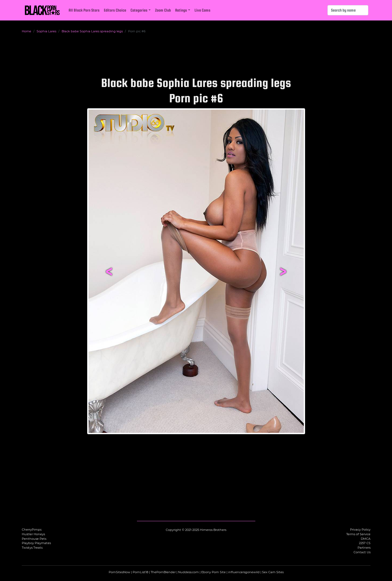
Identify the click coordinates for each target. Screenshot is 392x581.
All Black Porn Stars (84, 10)
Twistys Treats (32, 548)
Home (27, 31)
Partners (364, 548)
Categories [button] (139, 10)
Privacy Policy (360, 530)
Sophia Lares (46, 31)
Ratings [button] (181, 10)
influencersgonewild (244, 572)
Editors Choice (115, 10)
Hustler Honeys (33, 534)
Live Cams (202, 10)
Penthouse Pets (34, 539)
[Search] (348, 10)
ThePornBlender (163, 572)
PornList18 (140, 572)
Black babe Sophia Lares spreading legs (92, 31)
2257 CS (365, 543)
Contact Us (362, 552)
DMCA (366, 539)
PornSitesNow (119, 572)
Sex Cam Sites (273, 572)
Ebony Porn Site (213, 572)
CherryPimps (32, 530)
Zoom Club (163, 10)
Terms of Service (358, 534)
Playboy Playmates (36, 543)
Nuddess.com (188, 572)
